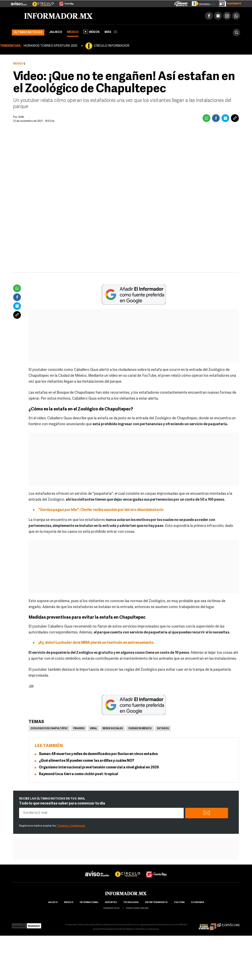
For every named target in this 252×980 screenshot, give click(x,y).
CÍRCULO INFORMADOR (111, 46)
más (111, 32)
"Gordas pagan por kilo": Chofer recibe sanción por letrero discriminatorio (101, 510)
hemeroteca (111, 908)
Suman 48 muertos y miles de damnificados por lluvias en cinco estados (98, 754)
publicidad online (137, 908)
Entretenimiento (156, 902)
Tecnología (131, 902)
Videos (92, 32)
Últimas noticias (28, 32)
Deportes (111, 902)
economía (198, 902)
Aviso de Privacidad (103, 929)
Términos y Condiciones (71, 826)
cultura (179, 902)
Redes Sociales (113, 729)
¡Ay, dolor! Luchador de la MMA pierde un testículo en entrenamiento (96, 643)
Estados (163, 729)
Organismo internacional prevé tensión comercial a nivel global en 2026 (99, 768)
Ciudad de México (140, 729)
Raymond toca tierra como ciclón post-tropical (79, 774)
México (73, 32)
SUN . (22, 117)
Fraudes (79, 729)
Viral (94, 729)
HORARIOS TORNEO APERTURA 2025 (50, 46)
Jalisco (56, 32)
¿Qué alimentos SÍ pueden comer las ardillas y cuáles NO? (87, 761)
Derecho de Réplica (124, 929)
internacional (89, 902)
